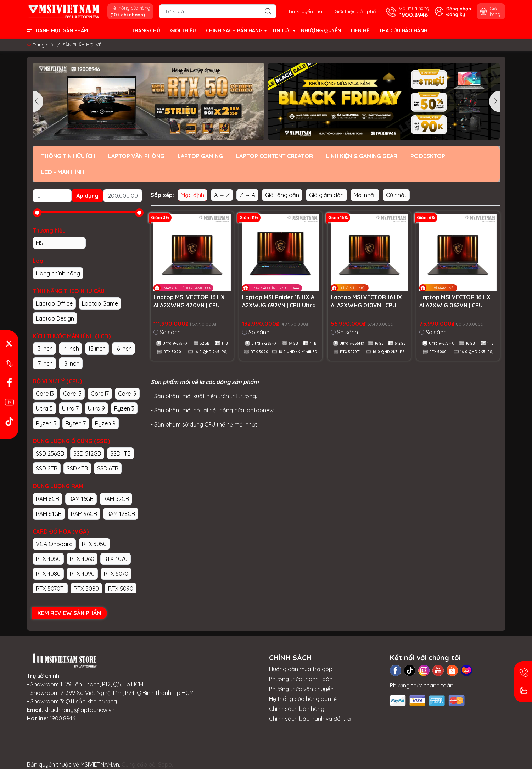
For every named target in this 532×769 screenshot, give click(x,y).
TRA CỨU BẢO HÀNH (403, 30)
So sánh (167, 332)
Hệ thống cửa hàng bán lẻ (303, 699)
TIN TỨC (284, 32)
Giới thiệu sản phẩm (357, 11)
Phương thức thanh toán (301, 679)
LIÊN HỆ (360, 30)
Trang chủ (41, 45)
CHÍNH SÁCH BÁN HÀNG (236, 32)
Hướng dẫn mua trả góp (301, 669)
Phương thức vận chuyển (301, 689)
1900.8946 (62, 718)
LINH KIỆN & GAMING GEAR (362, 156)
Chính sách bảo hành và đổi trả (310, 719)
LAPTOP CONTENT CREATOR (275, 156)
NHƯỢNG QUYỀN (321, 30)
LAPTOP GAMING (200, 156)
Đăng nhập (459, 9)
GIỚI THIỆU (183, 30)
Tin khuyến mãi (306, 11)
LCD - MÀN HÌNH (63, 172)
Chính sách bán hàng (297, 709)
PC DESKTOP (428, 156)
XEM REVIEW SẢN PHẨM (69, 613)
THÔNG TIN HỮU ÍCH (68, 156)
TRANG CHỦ (146, 30)
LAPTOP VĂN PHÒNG (136, 156)
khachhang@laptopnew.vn (79, 710)
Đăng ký (456, 14)
